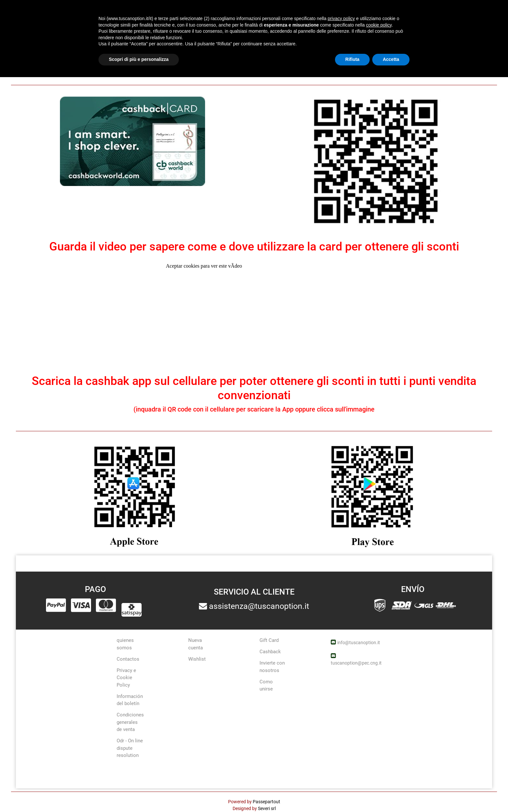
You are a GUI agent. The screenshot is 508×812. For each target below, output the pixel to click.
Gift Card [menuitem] (269, 640)
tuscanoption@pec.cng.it (356, 663)
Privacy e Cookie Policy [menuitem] (126, 678)
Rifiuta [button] (352, 794)
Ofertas (301, 13)
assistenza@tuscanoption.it (259, 606)
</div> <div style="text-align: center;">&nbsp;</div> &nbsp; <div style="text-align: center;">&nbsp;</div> (254, 316)
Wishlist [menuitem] (197, 659)
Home (21, 38)
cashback (45, 37)
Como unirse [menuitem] (266, 685)
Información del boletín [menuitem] (130, 700)
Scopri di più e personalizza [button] (139, 794)
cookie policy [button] (379, 760)
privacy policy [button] (341, 753)
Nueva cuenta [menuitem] (196, 644)
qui (404, 68)
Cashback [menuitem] (270, 652)
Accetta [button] (391, 794)
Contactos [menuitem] (128, 659)
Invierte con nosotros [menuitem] (272, 667)
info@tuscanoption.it (359, 643)
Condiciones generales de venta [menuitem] (130, 722)
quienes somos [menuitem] (125, 644)
